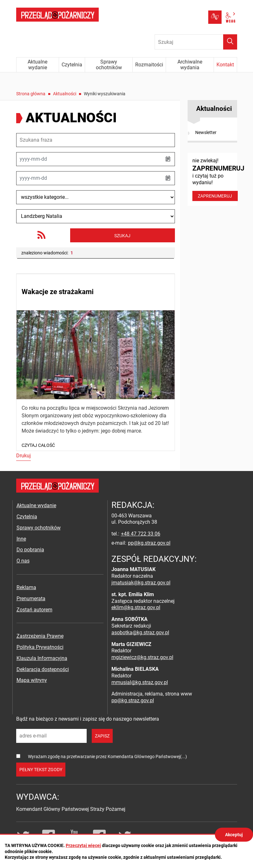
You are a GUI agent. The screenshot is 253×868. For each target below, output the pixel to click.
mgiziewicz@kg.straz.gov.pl (142, 657)
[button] (168, 159)
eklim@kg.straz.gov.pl (136, 607)
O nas (23, 561)
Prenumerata (31, 599)
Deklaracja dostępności (43, 669)
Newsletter (206, 132)
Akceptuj (234, 835)
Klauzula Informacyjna (42, 658)
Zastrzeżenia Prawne (40, 636)
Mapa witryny (32, 680)
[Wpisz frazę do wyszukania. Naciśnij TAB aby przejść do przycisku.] (196, 42)
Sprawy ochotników (39, 528)
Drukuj (23, 456)
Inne (21, 539)
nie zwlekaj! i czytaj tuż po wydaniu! (215, 179)
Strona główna (31, 94)
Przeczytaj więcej (83, 845)
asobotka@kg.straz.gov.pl (140, 632)
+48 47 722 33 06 (141, 534)
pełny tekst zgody (41, 770)
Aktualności (65, 94)
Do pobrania (30, 550)
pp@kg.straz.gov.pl (149, 543)
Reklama (26, 587)
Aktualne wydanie (36, 505)
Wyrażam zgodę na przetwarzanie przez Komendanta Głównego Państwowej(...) (107, 757)
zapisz (102, 736)
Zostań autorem (34, 610)
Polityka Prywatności (40, 647)
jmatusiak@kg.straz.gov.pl (141, 583)
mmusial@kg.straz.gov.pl (140, 682)
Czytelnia (27, 517)
